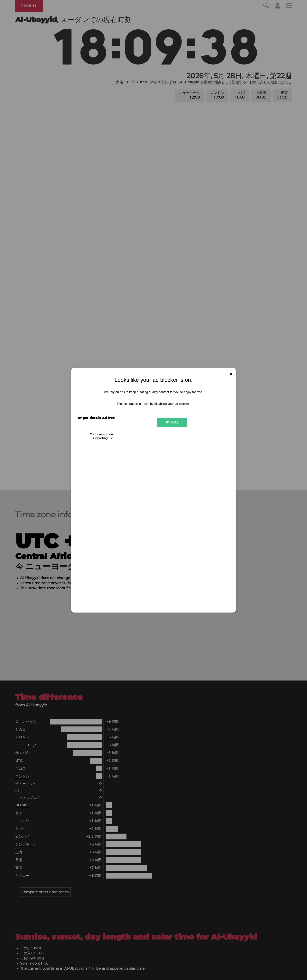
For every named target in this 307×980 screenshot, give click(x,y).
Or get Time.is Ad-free (96, 418)
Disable (172, 422)
